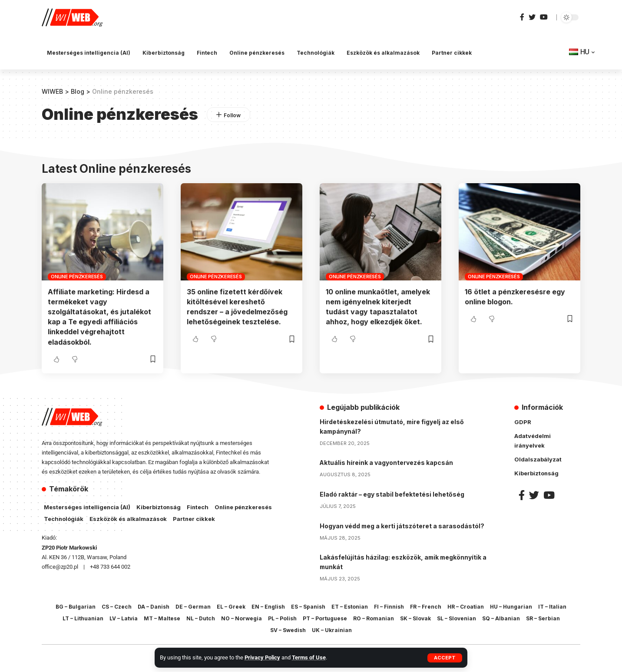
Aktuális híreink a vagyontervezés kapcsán (387, 461)
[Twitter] (532, 17)
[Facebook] (522, 17)
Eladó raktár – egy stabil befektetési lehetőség (392, 492)
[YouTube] (544, 17)
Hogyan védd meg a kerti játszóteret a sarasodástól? (402, 524)
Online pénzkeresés (77, 276)
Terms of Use (309, 657)
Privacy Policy (262, 657)
